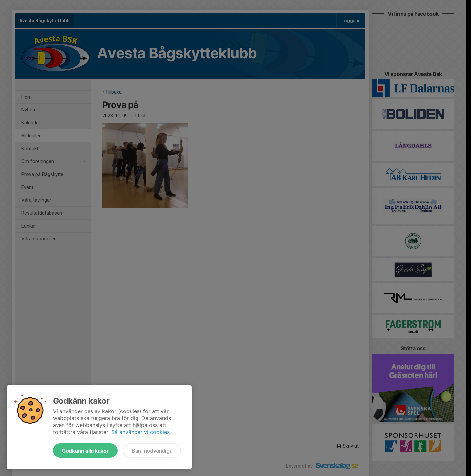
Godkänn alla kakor (85, 451)
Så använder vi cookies (140, 432)
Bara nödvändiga (152, 451)
